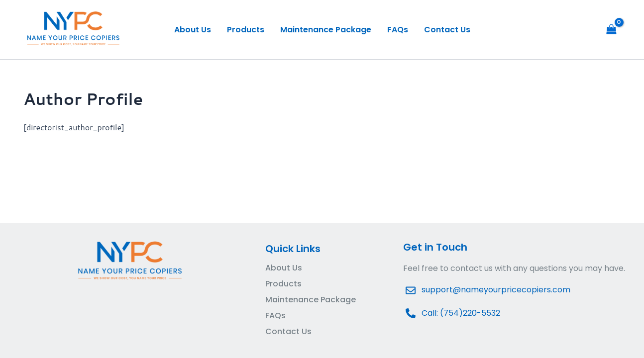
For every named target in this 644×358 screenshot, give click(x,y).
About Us (193, 30)
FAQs (398, 30)
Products (246, 30)
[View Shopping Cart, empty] (611, 29)
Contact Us (447, 30)
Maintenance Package (326, 30)
